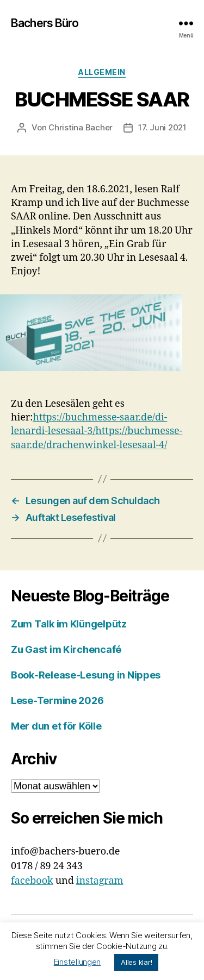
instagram (100, 881)
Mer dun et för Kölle (56, 726)
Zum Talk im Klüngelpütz (69, 624)
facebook (32, 881)
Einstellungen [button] (78, 962)
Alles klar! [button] (136, 962)
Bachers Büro (45, 23)
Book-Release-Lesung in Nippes (86, 675)
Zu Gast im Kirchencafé (66, 649)
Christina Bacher (81, 127)
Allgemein (102, 72)
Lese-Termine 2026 (57, 701)
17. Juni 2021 (162, 127)
